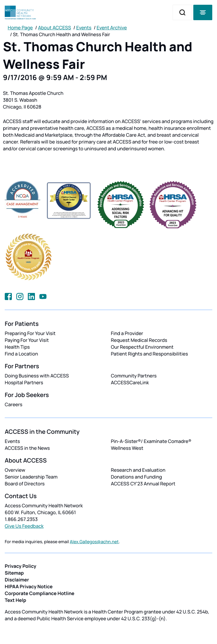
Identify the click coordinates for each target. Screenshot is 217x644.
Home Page (20, 28)
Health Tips (17, 347)
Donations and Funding (136, 477)
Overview (15, 470)
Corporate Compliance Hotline (40, 593)
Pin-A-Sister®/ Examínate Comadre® (151, 441)
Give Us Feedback (24, 526)
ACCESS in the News (27, 448)
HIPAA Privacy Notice (29, 586)
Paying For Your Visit (27, 340)
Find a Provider (127, 333)
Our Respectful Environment (142, 347)
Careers (13, 404)
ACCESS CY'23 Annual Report (143, 484)
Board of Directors (25, 484)
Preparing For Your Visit (30, 333)
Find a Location (21, 354)
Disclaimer (17, 580)
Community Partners (134, 376)
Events (84, 28)
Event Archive (112, 28)
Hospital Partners (24, 382)
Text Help (15, 600)
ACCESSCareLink (130, 382)
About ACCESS (54, 28)
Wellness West (127, 448)
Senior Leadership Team (31, 477)
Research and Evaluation (138, 470)
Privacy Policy (21, 566)
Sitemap (14, 573)
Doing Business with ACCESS (37, 376)
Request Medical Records (139, 340)
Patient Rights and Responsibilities (150, 354)
